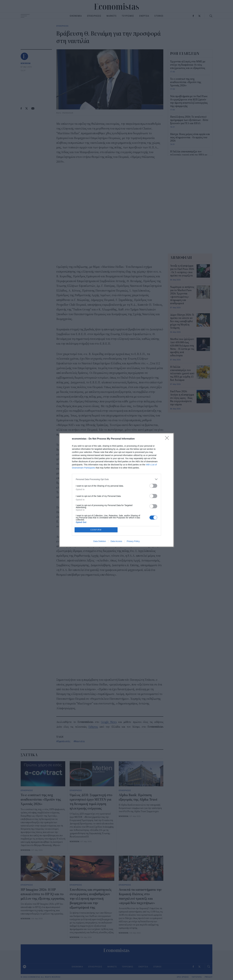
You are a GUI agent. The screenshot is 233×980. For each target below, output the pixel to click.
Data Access (116, 541)
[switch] (153, 486)
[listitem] (116, 479)
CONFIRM (96, 530)
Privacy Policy (133, 541)
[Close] (168, 439)
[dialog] (116, 490)
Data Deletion (100, 541)
